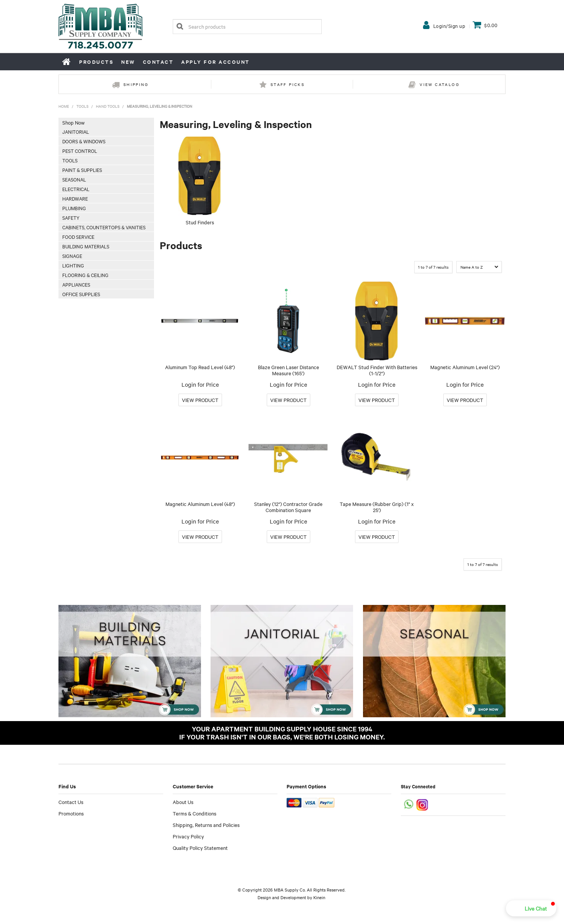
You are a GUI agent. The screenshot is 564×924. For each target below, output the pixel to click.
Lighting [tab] (73, 265)
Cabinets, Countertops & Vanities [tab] (104, 227)
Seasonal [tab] (74, 179)
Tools (83, 106)
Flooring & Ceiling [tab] (85, 275)
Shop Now (73, 122)
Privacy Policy (188, 836)
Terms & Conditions (194, 813)
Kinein (319, 897)
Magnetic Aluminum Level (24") (465, 367)
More (200, 400)
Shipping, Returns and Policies (206, 825)
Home (67, 62)
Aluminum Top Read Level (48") (200, 367)
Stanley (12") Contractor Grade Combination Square (288, 507)
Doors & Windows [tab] (84, 141)
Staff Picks (288, 84)
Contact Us (71, 802)
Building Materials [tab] (86, 246)
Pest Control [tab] (80, 151)
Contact (158, 62)
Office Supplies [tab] (81, 294)
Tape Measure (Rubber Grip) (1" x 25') (377, 507)
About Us (183, 802)
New (128, 62)
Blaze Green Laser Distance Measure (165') (288, 370)
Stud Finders (200, 222)
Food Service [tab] (78, 237)
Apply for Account (216, 62)
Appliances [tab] (76, 284)
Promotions (71, 813)
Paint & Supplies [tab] (82, 170)
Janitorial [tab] (76, 131)
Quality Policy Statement (200, 848)
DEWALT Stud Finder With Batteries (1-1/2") (377, 370)
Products (96, 62)
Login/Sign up (449, 26)
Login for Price (200, 384)
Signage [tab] (72, 256)
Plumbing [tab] (74, 208)
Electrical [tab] (76, 189)
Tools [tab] (70, 160)
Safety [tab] (71, 217)
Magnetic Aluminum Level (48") (200, 504)
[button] (531, 908)
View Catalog (439, 84)
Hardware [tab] (75, 198)
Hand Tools (108, 106)
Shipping (136, 84)
